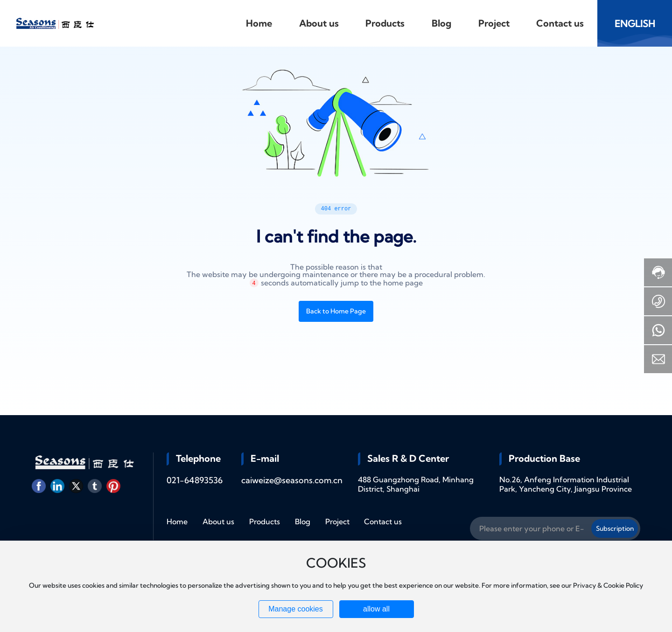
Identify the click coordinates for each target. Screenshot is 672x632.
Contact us (383, 521)
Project (337, 521)
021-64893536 (195, 480)
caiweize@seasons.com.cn (292, 480)
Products (265, 521)
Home (177, 521)
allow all (376, 609)
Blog (303, 521)
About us (218, 521)
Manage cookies (296, 609)
